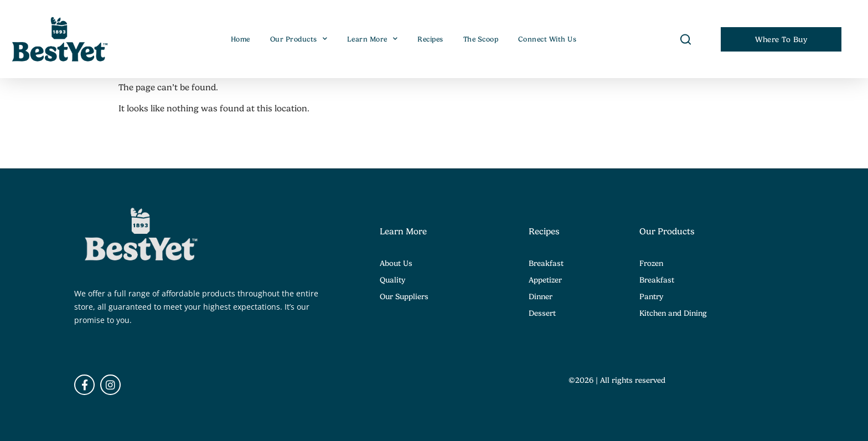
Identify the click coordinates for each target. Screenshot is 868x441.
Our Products (299, 39)
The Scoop (481, 39)
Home (241, 39)
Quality (392, 280)
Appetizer (545, 280)
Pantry (651, 296)
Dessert (542, 313)
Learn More (373, 39)
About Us (396, 263)
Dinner (541, 296)
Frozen (651, 263)
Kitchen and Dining (673, 313)
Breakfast (546, 263)
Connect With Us (547, 39)
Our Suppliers (404, 296)
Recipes (430, 39)
